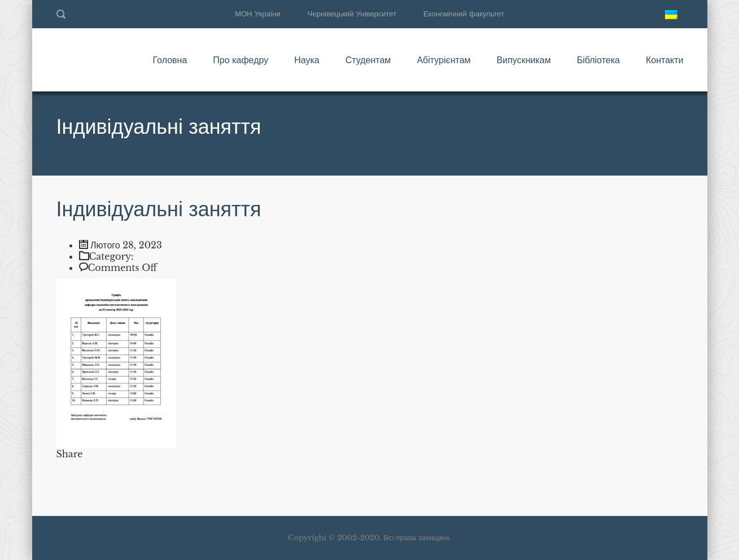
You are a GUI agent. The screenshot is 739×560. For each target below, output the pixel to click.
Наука (307, 60)
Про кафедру (240, 60)
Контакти (665, 60)
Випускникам (524, 60)
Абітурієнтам (443, 60)
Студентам (368, 60)
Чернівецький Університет (352, 14)
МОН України (258, 14)
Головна (170, 60)
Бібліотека (598, 60)
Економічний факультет (464, 14)
